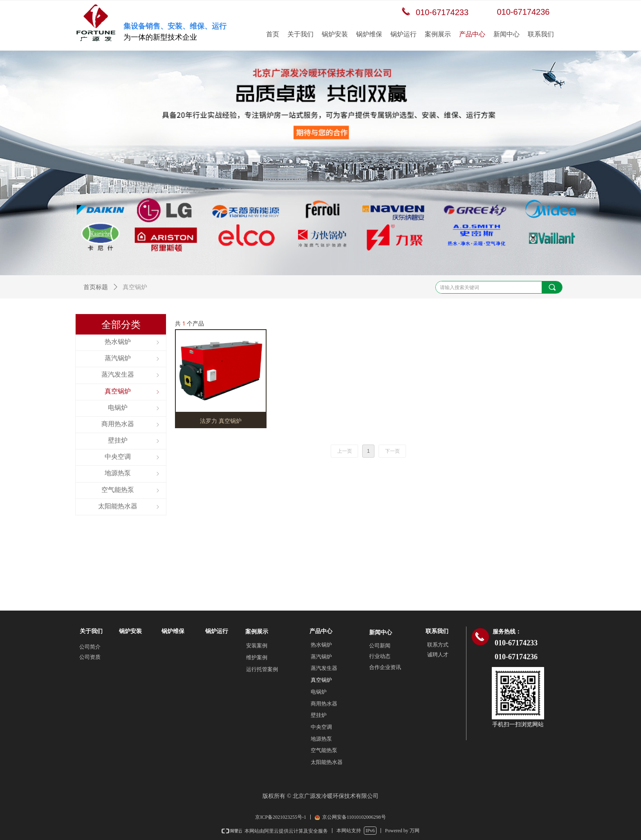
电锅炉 (319, 692)
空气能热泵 (324, 750)
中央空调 (321, 727)
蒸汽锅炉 (321, 657)
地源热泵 (321, 739)
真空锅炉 (321, 680)
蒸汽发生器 (324, 668)
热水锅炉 (321, 645)
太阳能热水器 (327, 762)
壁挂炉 (319, 715)
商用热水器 (324, 704)
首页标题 (96, 287)
